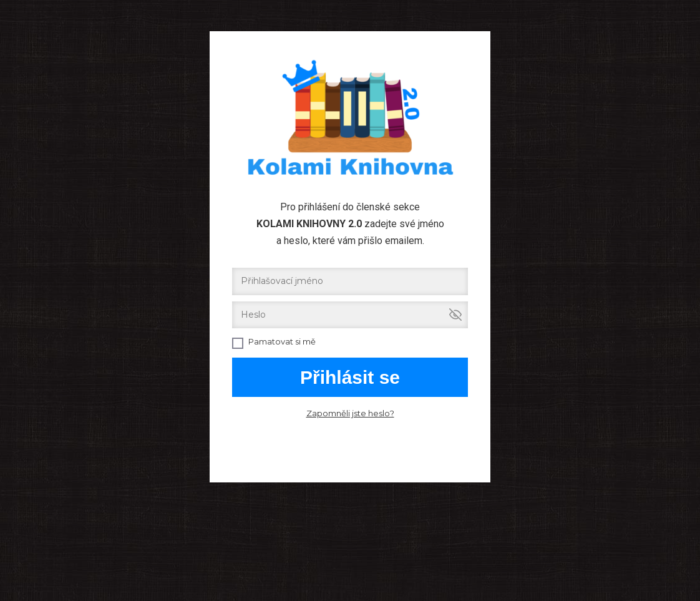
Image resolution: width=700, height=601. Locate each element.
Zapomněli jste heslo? (350, 413)
